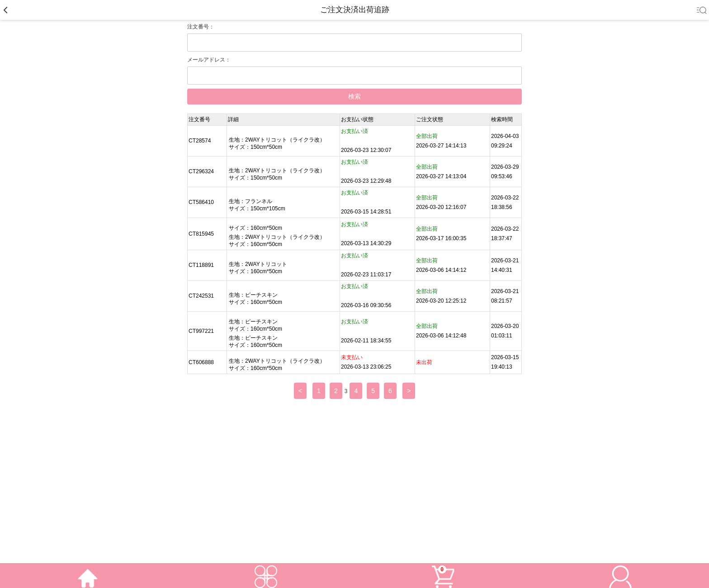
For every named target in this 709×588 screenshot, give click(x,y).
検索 (354, 96)
